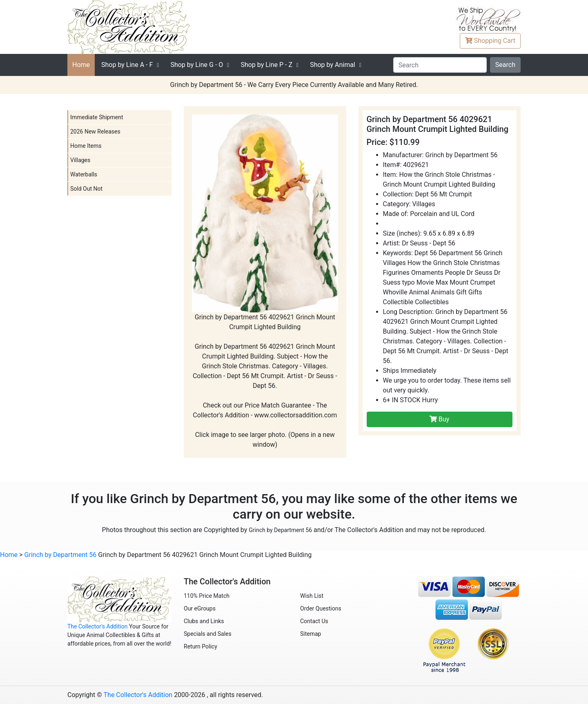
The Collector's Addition (98, 626)
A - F (127, 65)
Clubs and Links (204, 621)
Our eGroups (200, 608)
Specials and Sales (208, 634)
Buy (439, 419)
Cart (490, 41)
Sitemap (311, 634)
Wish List (312, 596)
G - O (197, 65)
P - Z (266, 65)
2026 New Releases (95, 131)
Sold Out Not (86, 189)
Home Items (86, 146)
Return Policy (200, 646)
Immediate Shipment (97, 117)
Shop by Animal (333, 65)
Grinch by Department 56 (280, 530)
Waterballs (84, 174)
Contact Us (314, 621)
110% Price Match (207, 596)
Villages (80, 160)
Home (81, 65)
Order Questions (321, 608)
